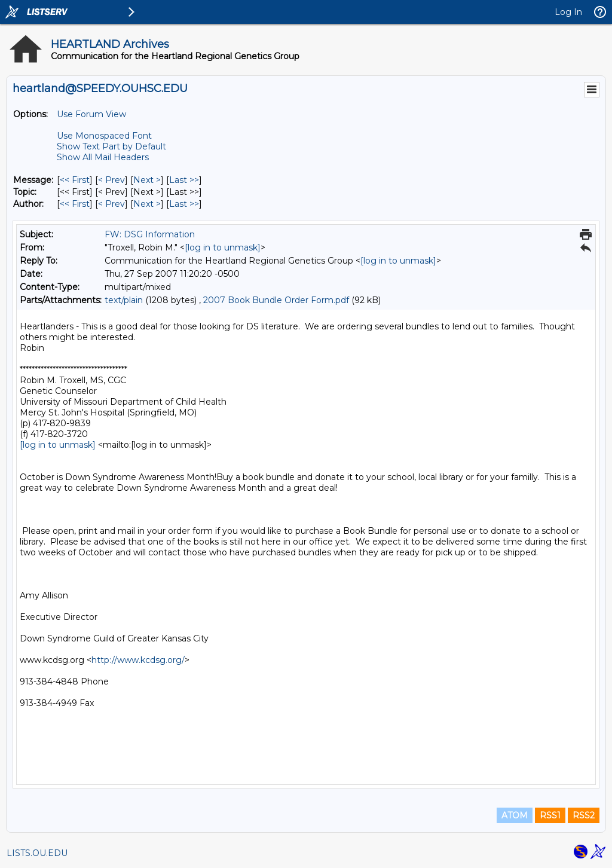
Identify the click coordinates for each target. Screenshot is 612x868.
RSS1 (550, 815)
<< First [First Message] (75, 180)
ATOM (515, 815)
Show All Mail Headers (103, 157)
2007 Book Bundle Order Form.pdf (276, 300)
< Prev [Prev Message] (111, 180)
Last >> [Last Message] (184, 180)
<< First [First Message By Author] (75, 204)
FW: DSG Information (150, 234)
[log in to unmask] (223, 247)
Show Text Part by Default (111, 146)
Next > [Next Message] (147, 180)
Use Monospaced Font (104, 136)
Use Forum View (91, 114)
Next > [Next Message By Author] (147, 204)
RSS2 (584, 815)
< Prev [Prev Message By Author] (111, 204)
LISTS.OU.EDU (37, 853)
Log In (568, 12)
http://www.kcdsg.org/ (138, 660)
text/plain (124, 300)
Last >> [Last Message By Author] (184, 204)
